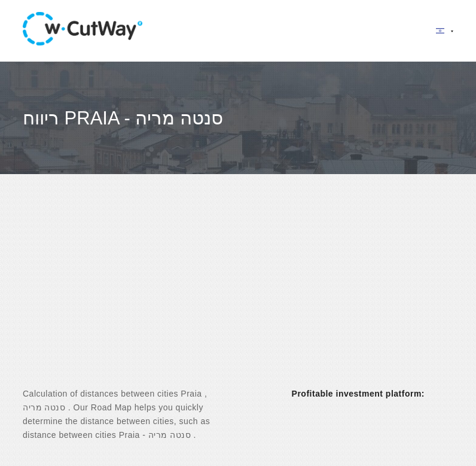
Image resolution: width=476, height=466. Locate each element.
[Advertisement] (238, 291)
